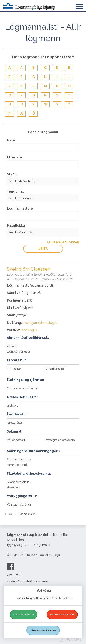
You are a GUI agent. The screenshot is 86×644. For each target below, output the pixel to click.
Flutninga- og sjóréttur (22, 388)
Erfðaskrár (14, 369)
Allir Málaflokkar (63, 242)
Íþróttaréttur (15, 423)
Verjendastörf (16, 440)
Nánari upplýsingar (43, 630)
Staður (12, 174)
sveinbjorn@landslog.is (40, 323)
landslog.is (29, 330)
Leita (43, 249)
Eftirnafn (14, 157)
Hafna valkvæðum (62, 615)
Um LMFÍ (14, 575)
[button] (79, 6)
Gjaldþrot (13, 406)
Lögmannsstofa (20, 208)
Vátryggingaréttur (19, 505)
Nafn (11, 140)
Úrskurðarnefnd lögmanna (28, 581)
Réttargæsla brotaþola (60, 440)
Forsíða (8, 514)
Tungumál (15, 191)
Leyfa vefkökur (24, 615)
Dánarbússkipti (55, 369)
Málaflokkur (17, 225)
